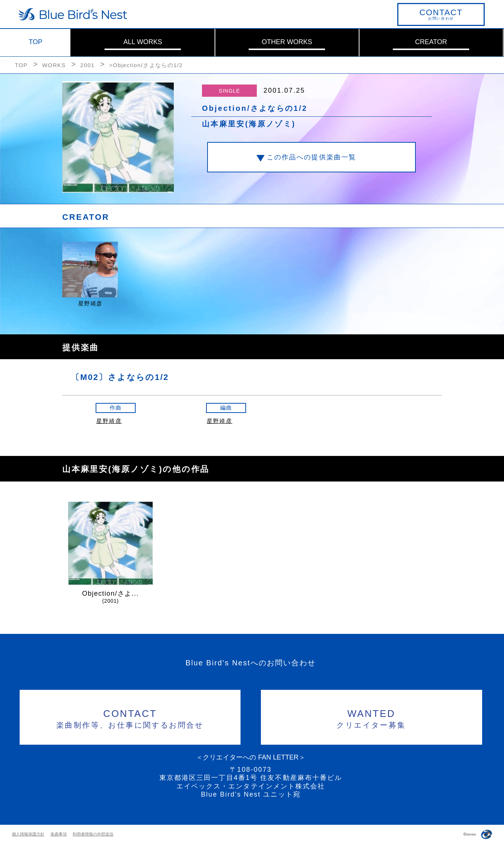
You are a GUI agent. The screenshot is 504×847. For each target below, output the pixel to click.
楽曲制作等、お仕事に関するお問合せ (130, 718)
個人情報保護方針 (28, 834)
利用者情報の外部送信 (93, 834)
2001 (87, 65)
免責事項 (59, 834)
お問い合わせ (441, 14)
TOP (36, 42)
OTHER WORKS (287, 42)
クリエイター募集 (372, 718)
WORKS (54, 65)
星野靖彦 (109, 421)
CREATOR (431, 42)
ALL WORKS (143, 42)
